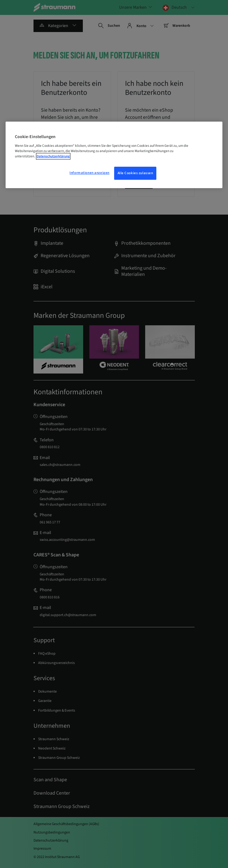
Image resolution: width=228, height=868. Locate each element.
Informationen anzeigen (89, 173)
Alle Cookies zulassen (135, 173)
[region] (114, 155)
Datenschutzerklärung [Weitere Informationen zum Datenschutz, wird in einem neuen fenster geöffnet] (53, 156)
